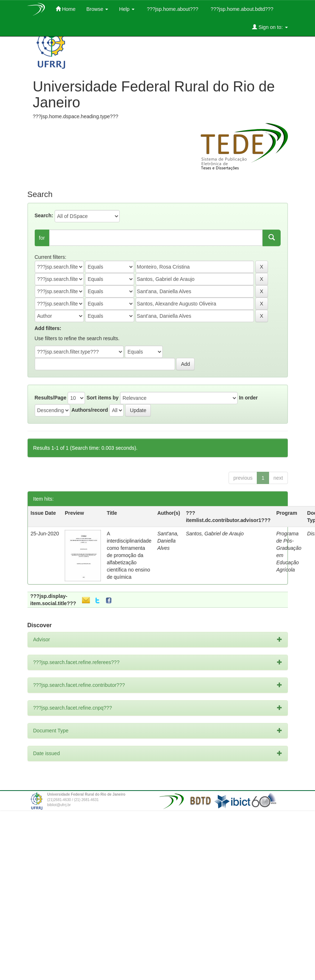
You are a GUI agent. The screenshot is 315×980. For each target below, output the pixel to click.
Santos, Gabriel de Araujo (215, 534)
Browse (97, 9)
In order (248, 398)
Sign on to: (270, 27)
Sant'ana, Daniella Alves (168, 541)
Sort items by (103, 398)
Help (127, 9)
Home (66, 9)
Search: (44, 215)
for (42, 238)
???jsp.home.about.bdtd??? (241, 9)
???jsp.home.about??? (172, 9)
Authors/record (90, 410)
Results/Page (51, 398)
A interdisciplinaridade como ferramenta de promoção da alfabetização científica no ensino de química (129, 555)
